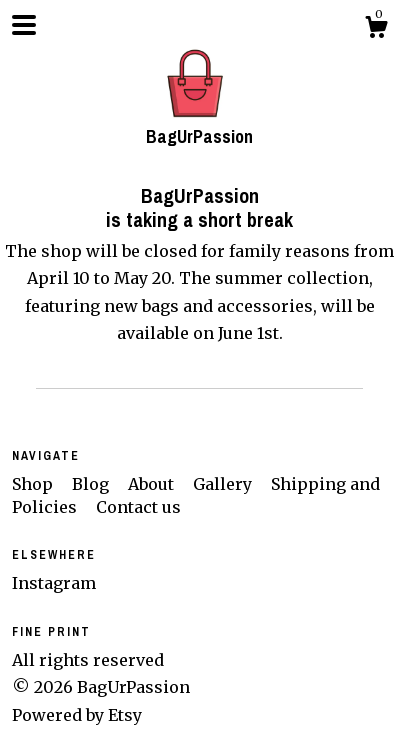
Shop (34, 484)
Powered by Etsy (77, 715)
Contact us (138, 507)
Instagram (54, 583)
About (153, 484)
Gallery (224, 484)
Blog (92, 484)
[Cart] (376, 30)
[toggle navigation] (24, 25)
